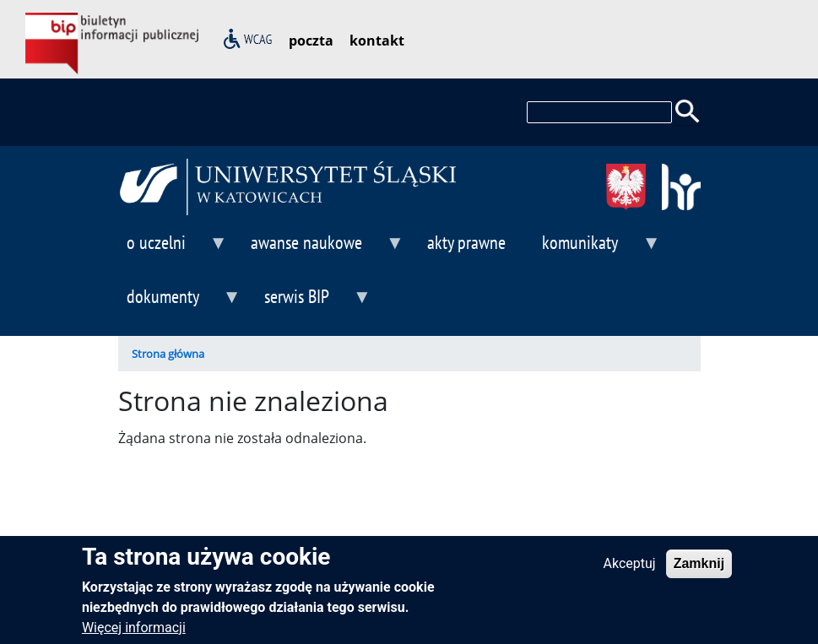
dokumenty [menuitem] (180, 303)
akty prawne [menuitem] (466, 242)
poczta (311, 41)
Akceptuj (630, 570)
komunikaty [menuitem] (597, 249)
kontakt (377, 41)
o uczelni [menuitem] (173, 249)
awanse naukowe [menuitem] (323, 249)
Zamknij (699, 570)
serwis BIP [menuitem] (314, 303)
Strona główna (168, 354)
